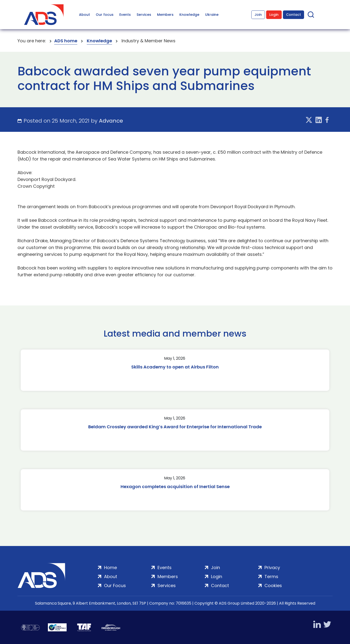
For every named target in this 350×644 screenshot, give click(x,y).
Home (110, 568)
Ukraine (212, 15)
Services (144, 15)
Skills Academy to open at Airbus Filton (175, 367)
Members (165, 15)
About (84, 15)
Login (274, 15)
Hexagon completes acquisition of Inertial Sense (175, 487)
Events (125, 15)
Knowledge (189, 15)
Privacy (272, 568)
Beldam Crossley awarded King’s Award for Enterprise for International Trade (175, 427)
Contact (293, 15)
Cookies (273, 586)
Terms (271, 577)
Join (258, 15)
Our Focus (115, 586)
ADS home (66, 41)
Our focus (105, 15)
